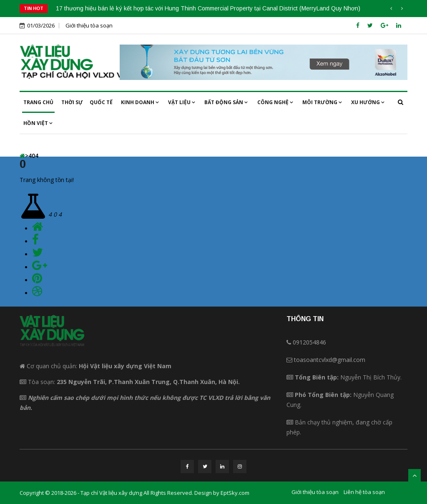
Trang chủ (38, 102)
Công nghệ (275, 102)
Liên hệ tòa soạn (364, 492)
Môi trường (322, 102)
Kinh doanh (140, 102)
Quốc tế (101, 102)
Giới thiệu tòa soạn (89, 25)
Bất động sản (226, 102)
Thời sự (72, 102)
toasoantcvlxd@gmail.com (330, 360)
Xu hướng (368, 102)
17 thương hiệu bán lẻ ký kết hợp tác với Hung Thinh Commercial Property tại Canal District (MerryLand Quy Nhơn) (208, 8)
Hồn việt (38, 123)
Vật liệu (182, 102)
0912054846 (309, 342)
